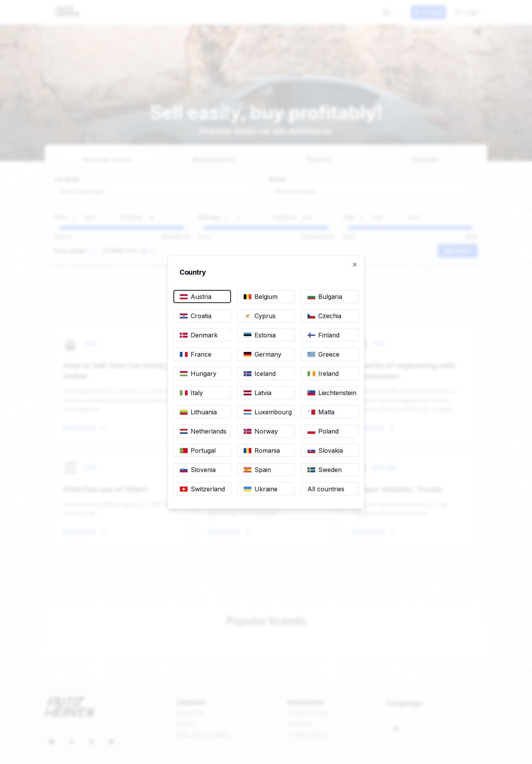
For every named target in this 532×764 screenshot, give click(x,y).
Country (197, 272)
